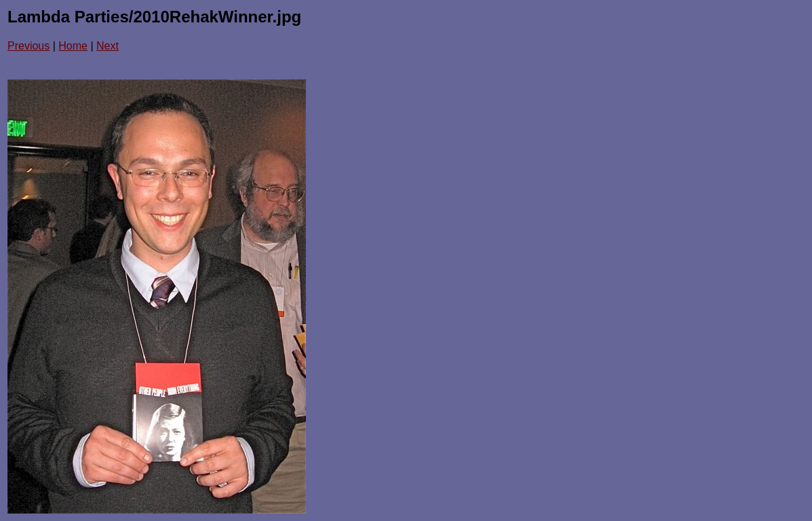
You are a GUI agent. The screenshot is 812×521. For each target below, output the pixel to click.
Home (73, 46)
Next (108, 46)
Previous (28, 46)
